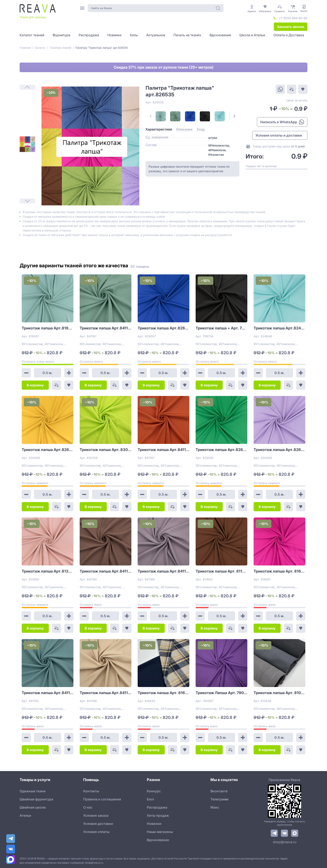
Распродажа (157, 807)
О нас (88, 807)
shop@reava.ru (285, 842)
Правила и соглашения (102, 799)
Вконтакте (219, 791)
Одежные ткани (33, 791)
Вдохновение (158, 840)
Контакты (91, 791)
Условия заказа (96, 815)
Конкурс (154, 791)
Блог (151, 799)
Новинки (154, 824)
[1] (27, 144)
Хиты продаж (158, 815)
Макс (215, 807)
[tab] (159, 129)
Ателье (25, 815)
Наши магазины (160, 832)
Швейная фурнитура (36, 799)
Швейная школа (33, 807)
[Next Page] (234, 116)
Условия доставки (98, 824)
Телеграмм (219, 799)
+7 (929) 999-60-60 (293, 18)
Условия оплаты (96, 832)
